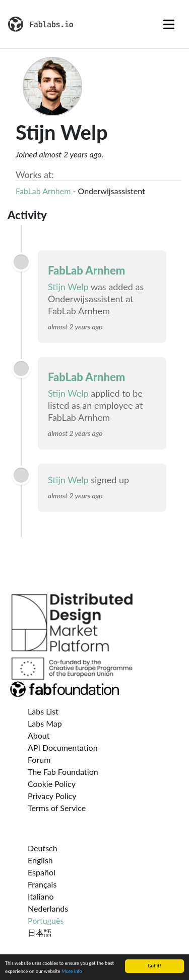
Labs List (43, 711)
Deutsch (43, 848)
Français (42, 884)
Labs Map (45, 723)
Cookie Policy (52, 784)
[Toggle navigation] (169, 24)
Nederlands (48, 908)
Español (42, 872)
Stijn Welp (68, 287)
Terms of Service (57, 808)
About (39, 735)
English (40, 860)
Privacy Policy (52, 796)
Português (46, 920)
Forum (39, 760)
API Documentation (63, 747)
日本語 (40, 932)
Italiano (41, 896)
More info (72, 972)
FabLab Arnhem (43, 191)
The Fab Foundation (63, 772)
